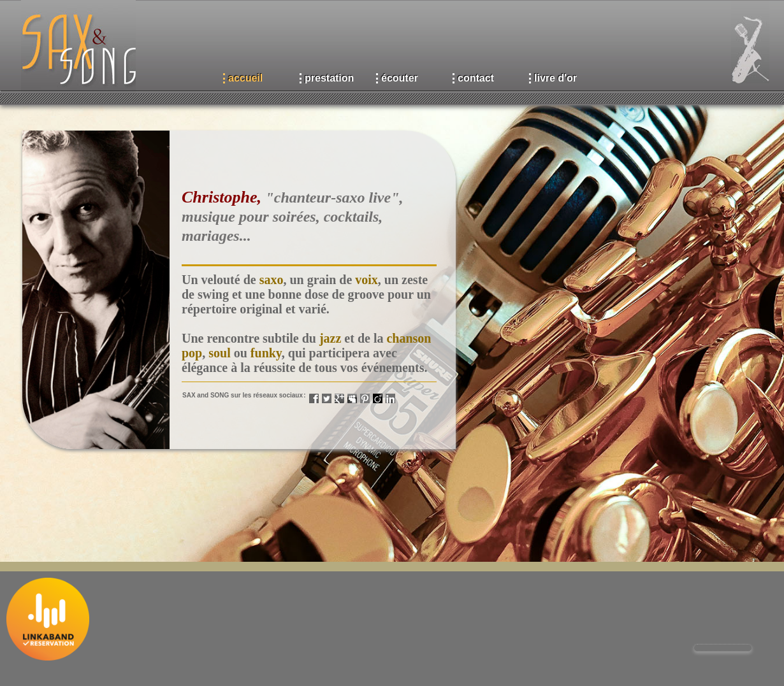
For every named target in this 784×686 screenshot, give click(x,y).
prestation (329, 78)
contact (476, 78)
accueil (245, 78)
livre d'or (555, 78)
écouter (400, 78)
